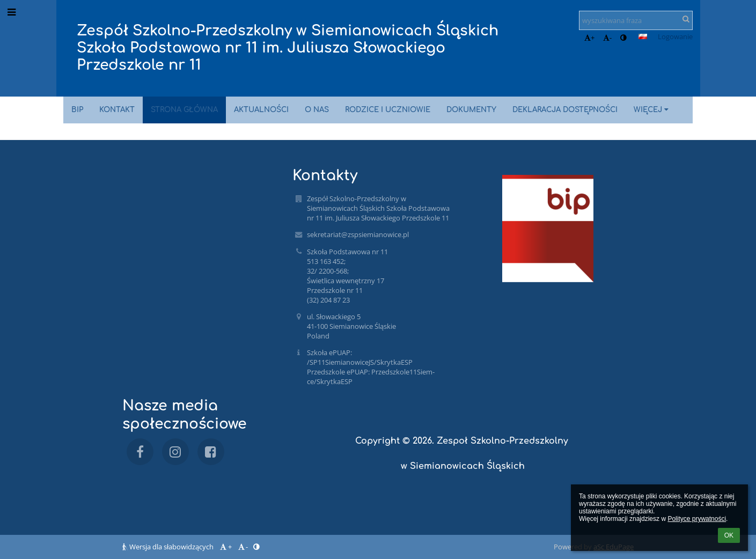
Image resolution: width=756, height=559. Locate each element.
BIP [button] (77, 110)
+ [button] (589, 38)
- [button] (607, 38)
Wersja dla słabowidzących (169, 547)
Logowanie (675, 36)
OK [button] (729, 535)
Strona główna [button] (184, 110)
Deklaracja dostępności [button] (565, 110)
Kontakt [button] (117, 110)
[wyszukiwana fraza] (636, 20)
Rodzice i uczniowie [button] (388, 110)
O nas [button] (317, 110)
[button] (643, 36)
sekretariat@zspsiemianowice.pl (358, 234)
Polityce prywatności (697, 519)
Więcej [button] (652, 110)
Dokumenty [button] (471, 110)
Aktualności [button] (261, 110)
